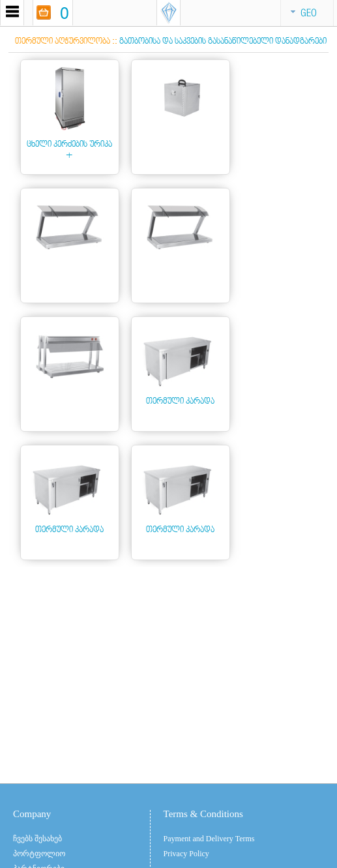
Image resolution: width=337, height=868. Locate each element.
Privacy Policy (186, 854)
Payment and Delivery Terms (209, 839)
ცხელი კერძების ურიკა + (69, 149)
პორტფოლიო (39, 854)
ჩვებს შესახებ (37, 839)
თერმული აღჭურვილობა (63, 41)
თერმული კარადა (180, 401)
